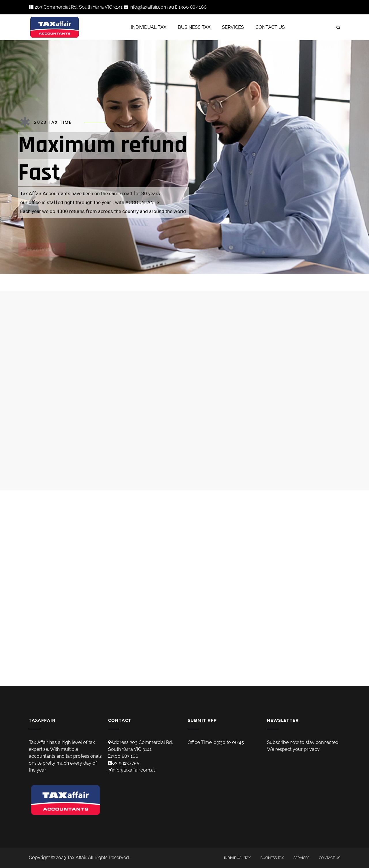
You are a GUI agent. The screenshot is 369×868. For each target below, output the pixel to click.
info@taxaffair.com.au (134, 770)
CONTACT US (270, 27)
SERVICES (233, 27)
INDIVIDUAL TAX (149, 27)
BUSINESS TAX (194, 27)
